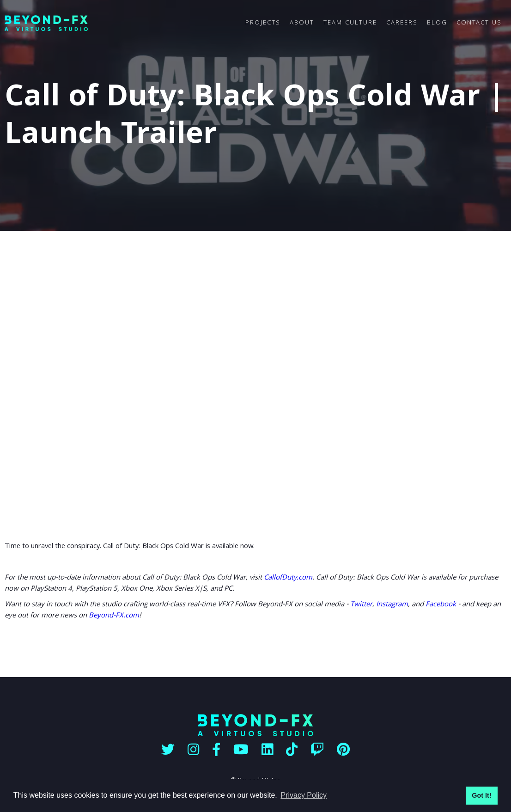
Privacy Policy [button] (304, 795)
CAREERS (402, 23)
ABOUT (302, 23)
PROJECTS (263, 23)
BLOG (437, 23)
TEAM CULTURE (350, 23)
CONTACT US (479, 23)
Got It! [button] (481, 795)
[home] (123, 23)
